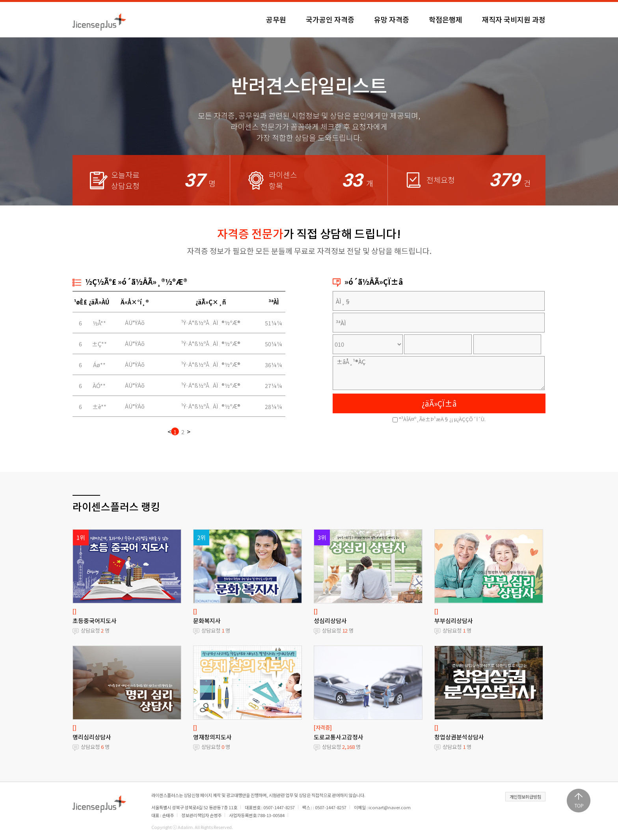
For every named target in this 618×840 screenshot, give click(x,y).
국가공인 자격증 (330, 19)
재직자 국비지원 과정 (514, 19)
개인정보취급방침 (525, 797)
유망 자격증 (392, 19)
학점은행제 (446, 19)
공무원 (276, 19)
